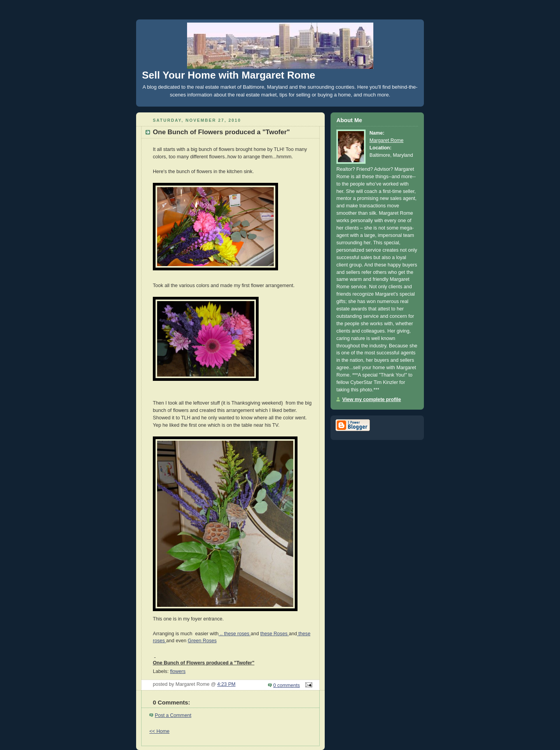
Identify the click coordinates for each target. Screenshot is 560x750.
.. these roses (235, 634)
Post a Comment (173, 715)
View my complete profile (372, 400)
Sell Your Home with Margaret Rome (228, 75)
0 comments (287, 685)
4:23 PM (227, 684)
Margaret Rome (387, 140)
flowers (178, 671)
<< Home (159, 731)
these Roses (275, 634)
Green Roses (202, 641)
